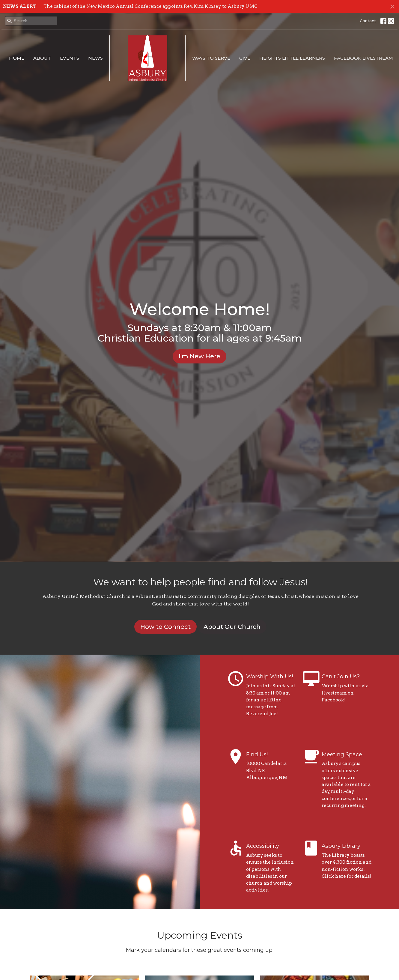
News (95, 58)
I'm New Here (199, 356)
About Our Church (232, 627)
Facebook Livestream (363, 58)
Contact (368, 21)
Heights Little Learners (292, 58)
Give (245, 58)
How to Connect (165, 627)
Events (70, 58)
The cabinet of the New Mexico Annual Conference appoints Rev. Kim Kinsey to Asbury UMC (150, 6)
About (42, 58)
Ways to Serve (211, 58)
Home (17, 58)
